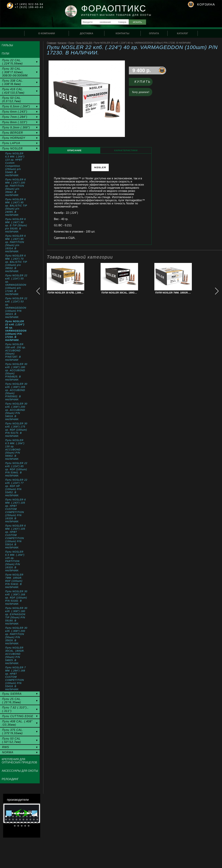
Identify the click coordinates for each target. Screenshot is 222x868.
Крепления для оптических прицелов (19, 761)
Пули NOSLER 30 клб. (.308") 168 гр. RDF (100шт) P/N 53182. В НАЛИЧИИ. (16, 598)
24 (16, 823)
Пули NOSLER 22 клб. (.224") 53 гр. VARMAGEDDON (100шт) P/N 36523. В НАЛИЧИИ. (16, 308)
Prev (9, 813)
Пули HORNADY (14, 138)
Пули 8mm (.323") (15, 122)
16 (23, 820)
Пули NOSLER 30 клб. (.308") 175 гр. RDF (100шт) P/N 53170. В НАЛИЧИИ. (16, 430)
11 (6, 820)
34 (25, 826)
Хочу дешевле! (141, 92)
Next (35, 813)
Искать (137, 22)
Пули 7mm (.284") (15, 117)
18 (30, 820)
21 (6, 823)
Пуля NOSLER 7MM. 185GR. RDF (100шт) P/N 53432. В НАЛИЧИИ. (14, 581)
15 (20, 820)
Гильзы (7, 45)
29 (34, 823)
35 (29, 826)
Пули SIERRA (12, 694)
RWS (6, 747)
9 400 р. (142, 70)
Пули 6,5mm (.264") (16, 106)
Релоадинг (10, 779)
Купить (143, 82)
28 (30, 823)
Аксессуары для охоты (20, 771)
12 (10, 820)
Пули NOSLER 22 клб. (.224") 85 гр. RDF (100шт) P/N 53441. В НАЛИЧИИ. (16, 469)
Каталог (62, 43)
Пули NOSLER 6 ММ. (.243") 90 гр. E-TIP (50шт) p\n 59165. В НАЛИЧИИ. (16, 225)
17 (27, 820)
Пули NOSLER (84, 43)
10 (37, 816)
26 (23, 823)
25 (20, 823)
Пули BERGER (12, 133)
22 (10, 823)
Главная (51, 43)
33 (22, 826)
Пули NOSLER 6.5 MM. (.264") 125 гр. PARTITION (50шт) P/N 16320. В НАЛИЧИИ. (15, 561)
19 (34, 820)
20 (37, 820)
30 (37, 823)
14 (16, 820)
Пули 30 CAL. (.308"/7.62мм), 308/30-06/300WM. (15, 72)
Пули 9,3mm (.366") (16, 127)
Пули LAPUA (11, 143)
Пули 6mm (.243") (15, 112)
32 (18, 826)
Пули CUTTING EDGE (18, 716)
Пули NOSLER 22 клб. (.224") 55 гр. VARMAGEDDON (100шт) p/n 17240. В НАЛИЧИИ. (16, 285)
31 (15, 826)
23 (13, 823)
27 (27, 823)
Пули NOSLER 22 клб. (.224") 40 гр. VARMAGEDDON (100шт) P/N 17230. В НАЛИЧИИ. (16, 331)
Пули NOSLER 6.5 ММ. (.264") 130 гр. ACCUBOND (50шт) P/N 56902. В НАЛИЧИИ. (15, 450)
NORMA (8, 752)
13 (13, 820)
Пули (71, 43)
